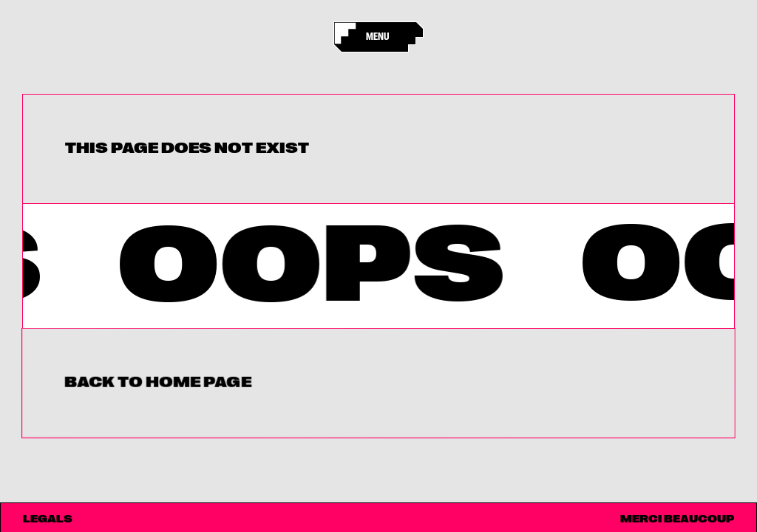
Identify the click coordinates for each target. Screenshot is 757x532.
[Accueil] (349, 37)
